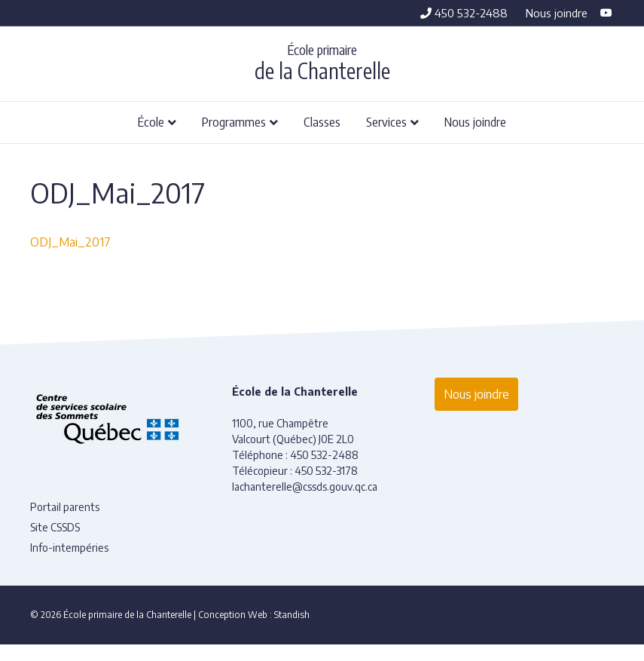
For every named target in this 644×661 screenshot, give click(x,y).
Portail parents (65, 507)
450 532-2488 (464, 13)
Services (386, 121)
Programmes (234, 121)
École (151, 121)
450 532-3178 (326, 471)
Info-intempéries (69, 548)
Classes (322, 121)
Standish (292, 615)
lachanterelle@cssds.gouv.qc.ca (305, 487)
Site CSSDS (55, 527)
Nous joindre (557, 13)
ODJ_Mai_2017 (70, 242)
